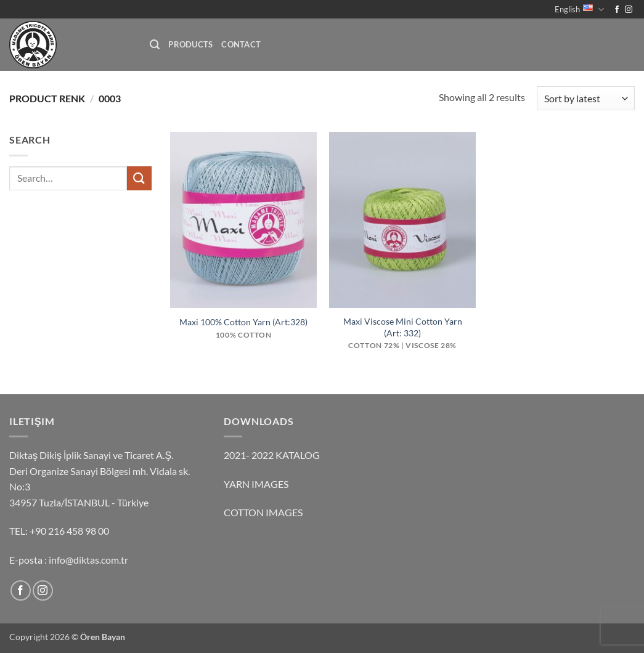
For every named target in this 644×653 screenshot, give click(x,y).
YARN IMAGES (256, 484)
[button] (155, 45)
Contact (241, 44)
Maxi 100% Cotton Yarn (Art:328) (243, 322)
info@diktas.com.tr (88, 560)
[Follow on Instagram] (629, 10)
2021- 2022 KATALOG (272, 455)
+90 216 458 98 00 (69, 531)
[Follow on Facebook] (617, 10)
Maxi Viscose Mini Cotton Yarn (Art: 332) (403, 327)
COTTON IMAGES (263, 512)
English (579, 10)
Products (190, 44)
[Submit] (139, 178)
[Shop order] (586, 98)
